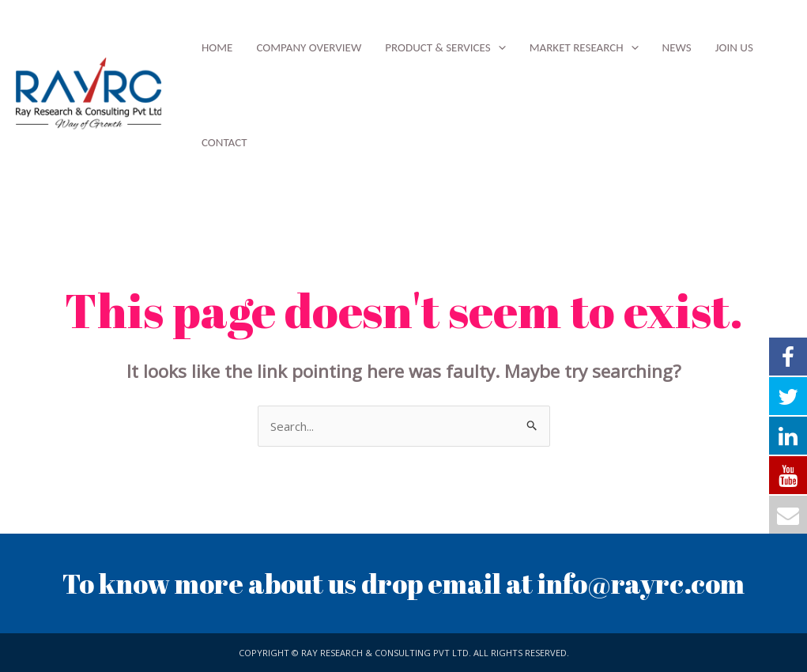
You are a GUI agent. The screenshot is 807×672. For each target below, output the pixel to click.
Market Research (584, 47)
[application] (498, 47)
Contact (224, 142)
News (677, 47)
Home (217, 47)
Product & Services (445, 47)
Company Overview (309, 47)
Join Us (734, 47)
